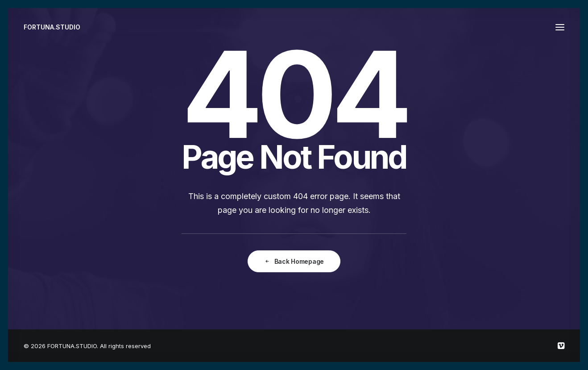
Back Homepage (294, 261)
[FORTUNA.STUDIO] (52, 27)
